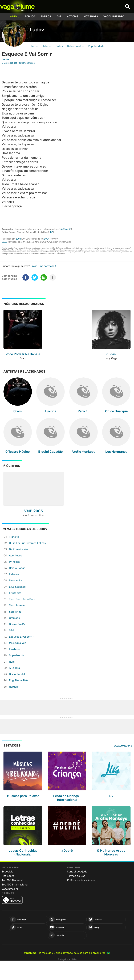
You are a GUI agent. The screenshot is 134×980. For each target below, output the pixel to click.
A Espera (14, 668)
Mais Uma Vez (17, 643)
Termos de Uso (76, 876)
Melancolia (15, 581)
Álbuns (47, 46)
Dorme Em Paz (18, 624)
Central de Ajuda (77, 872)
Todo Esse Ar (17, 606)
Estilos (46, 16)
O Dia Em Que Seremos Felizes (27, 543)
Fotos (59, 46)
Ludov (37, 30)
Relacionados (75, 46)
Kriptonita (15, 593)
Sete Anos (15, 612)
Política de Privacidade (81, 880)
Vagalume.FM (113, 16)
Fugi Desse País (19, 680)
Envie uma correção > (44, 266)
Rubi (12, 662)
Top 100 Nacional (12, 880)
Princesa (14, 562)
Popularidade (96, 46)
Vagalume (17, 7)
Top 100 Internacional (15, 885)
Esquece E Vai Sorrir (21, 637)
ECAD (4, 242)
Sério (12, 630)
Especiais (7, 872)
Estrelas (14, 574)
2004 (18, 239)
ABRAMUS (66, 229)
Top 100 (30, 16)
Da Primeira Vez (19, 549)
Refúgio (14, 687)
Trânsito (14, 537)
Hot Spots (91, 16)
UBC (51, 232)
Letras (35, 46)
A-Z (59, 16)
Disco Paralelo (18, 674)
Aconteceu (16, 556)
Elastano (14, 649)
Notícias (72, 16)
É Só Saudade (17, 587)
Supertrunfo (17, 655)
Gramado (15, 618)
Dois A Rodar (17, 568)
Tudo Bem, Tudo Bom (22, 599)
